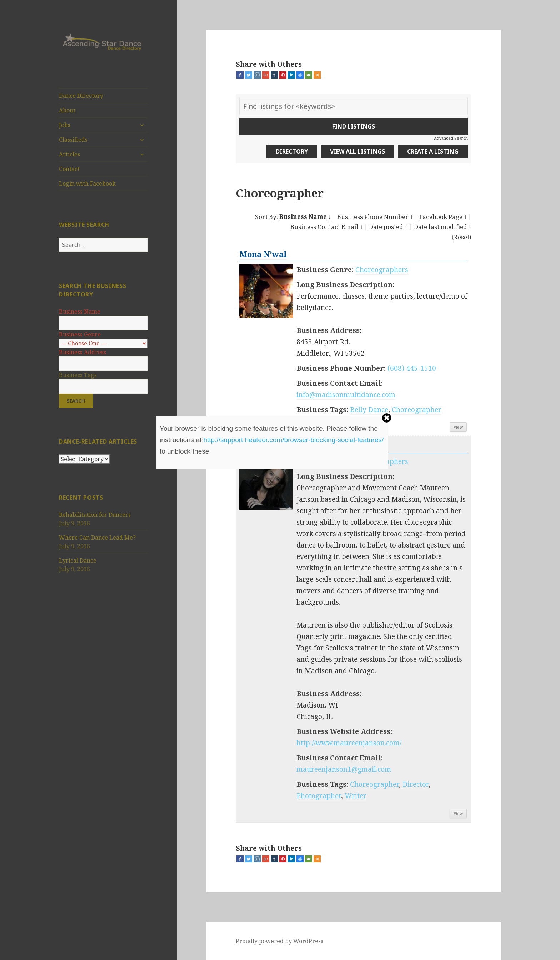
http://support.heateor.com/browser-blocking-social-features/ (293, 440)
